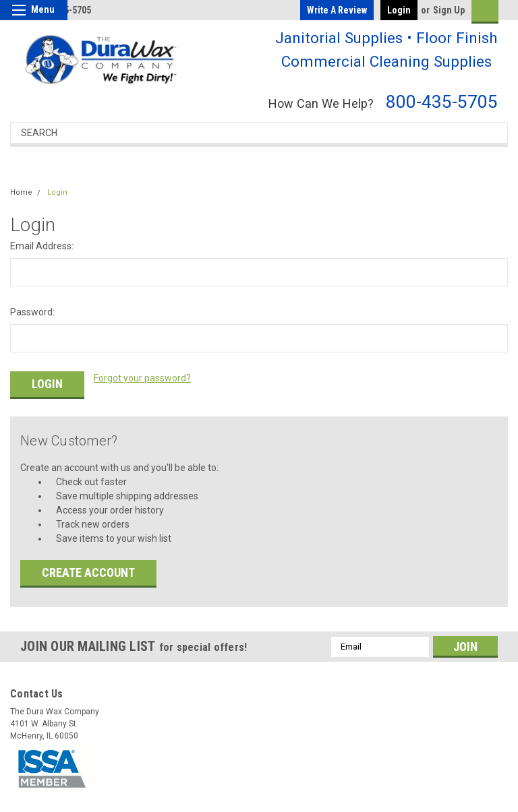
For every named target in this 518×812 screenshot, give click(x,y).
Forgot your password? (142, 378)
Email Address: (42, 246)
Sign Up (449, 10)
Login (399, 10)
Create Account (88, 569)
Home (21, 192)
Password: (32, 312)
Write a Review (337, 10)
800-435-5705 (442, 101)
